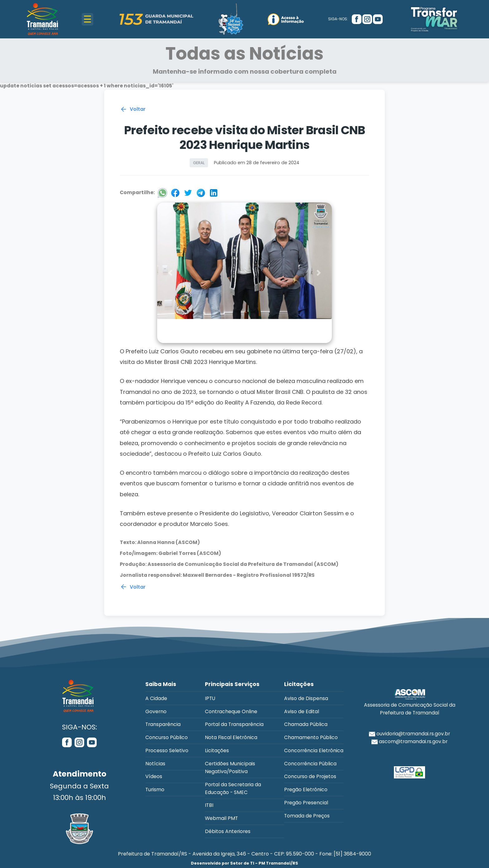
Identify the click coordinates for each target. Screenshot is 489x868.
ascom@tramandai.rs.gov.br (409, 741)
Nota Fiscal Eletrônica (231, 737)
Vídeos (154, 776)
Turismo (155, 790)
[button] (170, 274)
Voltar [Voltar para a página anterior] (133, 111)
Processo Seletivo (167, 750)
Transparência (163, 724)
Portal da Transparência (234, 724)
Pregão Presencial (306, 803)
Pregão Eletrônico (306, 790)
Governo (156, 711)
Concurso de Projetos (310, 776)
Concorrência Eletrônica (314, 750)
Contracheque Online (231, 711)
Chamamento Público (311, 737)
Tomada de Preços (307, 816)
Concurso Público (167, 737)
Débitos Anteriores (228, 831)
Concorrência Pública (310, 764)
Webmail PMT (221, 818)
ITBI (209, 805)
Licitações (217, 750)
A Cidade (156, 698)
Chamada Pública (306, 724)
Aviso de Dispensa (306, 698)
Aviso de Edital (302, 711)
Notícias (155, 764)
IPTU (210, 698)
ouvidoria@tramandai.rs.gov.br (409, 734)
